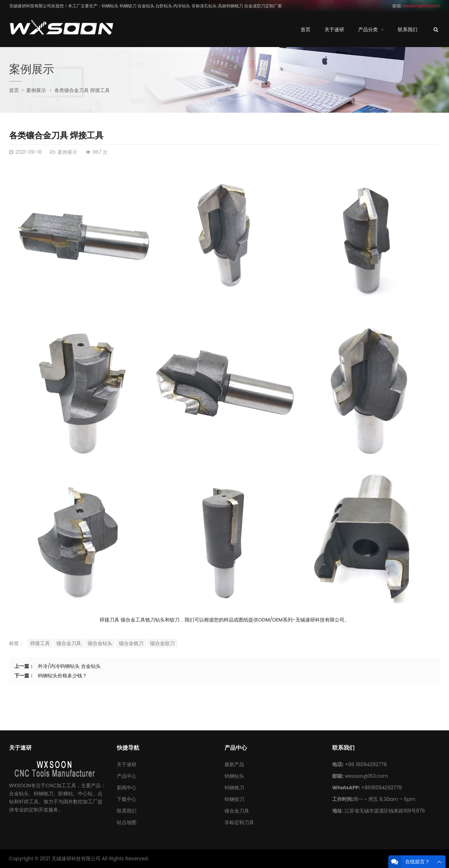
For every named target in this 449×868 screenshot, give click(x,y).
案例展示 (32, 69)
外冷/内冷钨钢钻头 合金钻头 (69, 666)
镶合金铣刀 (131, 643)
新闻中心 (127, 788)
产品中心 (127, 776)
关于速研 (334, 29)
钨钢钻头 (234, 776)
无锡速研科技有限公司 (76, 859)
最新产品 (234, 764)
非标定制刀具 (239, 822)
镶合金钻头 (100, 643)
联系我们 (408, 29)
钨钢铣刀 (234, 788)
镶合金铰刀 (162, 643)
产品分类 (368, 29)
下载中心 (127, 799)
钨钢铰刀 (234, 799)
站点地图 (127, 822)
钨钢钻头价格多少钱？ (62, 676)
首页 (306, 29)
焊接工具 (40, 643)
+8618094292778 (382, 788)
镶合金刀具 (69, 643)
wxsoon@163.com (366, 776)
